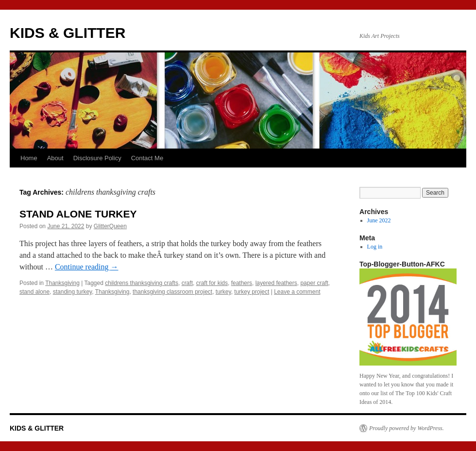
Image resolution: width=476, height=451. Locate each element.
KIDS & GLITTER (68, 33)
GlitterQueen (110, 226)
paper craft (314, 283)
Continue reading (87, 267)
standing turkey (73, 292)
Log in (375, 247)
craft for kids (212, 283)
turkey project (252, 292)
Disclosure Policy (97, 158)
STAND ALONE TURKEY (78, 214)
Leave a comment (297, 292)
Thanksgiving (62, 283)
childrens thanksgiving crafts (142, 283)
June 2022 (379, 220)
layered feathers (276, 283)
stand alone (34, 292)
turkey (223, 292)
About (55, 158)
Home (29, 158)
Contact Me (147, 158)
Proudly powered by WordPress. (407, 428)
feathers (242, 283)
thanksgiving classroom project (172, 292)
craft (187, 283)
